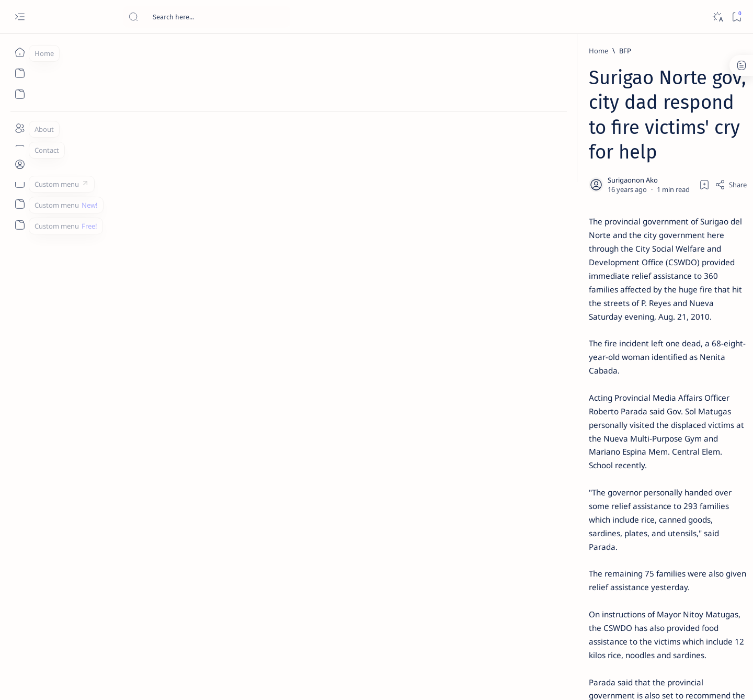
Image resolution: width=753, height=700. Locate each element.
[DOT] (592, 342)
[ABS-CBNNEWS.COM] (573, 547)
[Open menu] (20, 17)
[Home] (20, 52)
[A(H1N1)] (573, 521)
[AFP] (649, 573)
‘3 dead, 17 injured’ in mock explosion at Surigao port (606, 430)
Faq (643, 633)
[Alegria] (592, 284)
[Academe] (649, 547)
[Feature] (596, 164)
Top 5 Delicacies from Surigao (611, 178)
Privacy (616, 633)
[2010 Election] (649, 495)
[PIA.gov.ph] (208, 475)
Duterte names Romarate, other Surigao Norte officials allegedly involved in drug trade (617, 310)
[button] (250, 475)
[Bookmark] (737, 17)
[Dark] (717, 17)
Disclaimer (579, 633)
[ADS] (573, 573)
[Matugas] (160, 475)
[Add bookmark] (474, 133)
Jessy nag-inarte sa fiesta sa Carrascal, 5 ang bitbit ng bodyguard (608, 253)
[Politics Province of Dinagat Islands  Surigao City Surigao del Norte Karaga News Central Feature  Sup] (573, 495)
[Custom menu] (20, 183)
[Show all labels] (560, 598)
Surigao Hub (113, 680)
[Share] (501, 133)
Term (545, 633)
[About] (20, 128)
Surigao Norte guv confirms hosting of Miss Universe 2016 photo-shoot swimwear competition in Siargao (612, 373)
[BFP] (145, 51)
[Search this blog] (207, 17)
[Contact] (20, 149)
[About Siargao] (649, 521)
